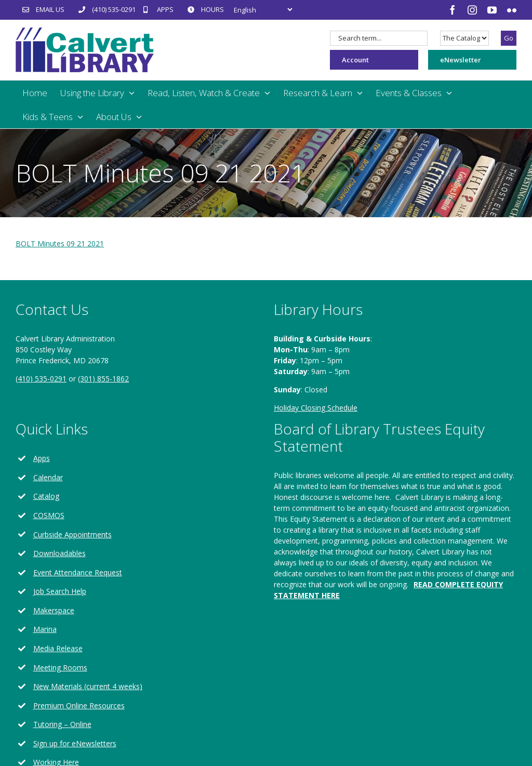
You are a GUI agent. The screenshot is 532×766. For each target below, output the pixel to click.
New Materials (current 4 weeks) (88, 686)
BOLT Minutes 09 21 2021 (60, 243)
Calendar (48, 477)
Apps (42, 458)
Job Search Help (60, 591)
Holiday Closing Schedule (316, 408)
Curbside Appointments (72, 534)
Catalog (46, 496)
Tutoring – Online (62, 724)
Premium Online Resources (79, 705)
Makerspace (54, 610)
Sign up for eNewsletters (75, 743)
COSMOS (49, 515)
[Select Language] (263, 10)
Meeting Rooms (60, 668)
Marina (45, 629)
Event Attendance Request (78, 572)
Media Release (58, 648)
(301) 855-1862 (103, 379)
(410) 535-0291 (41, 379)
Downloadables (59, 553)
